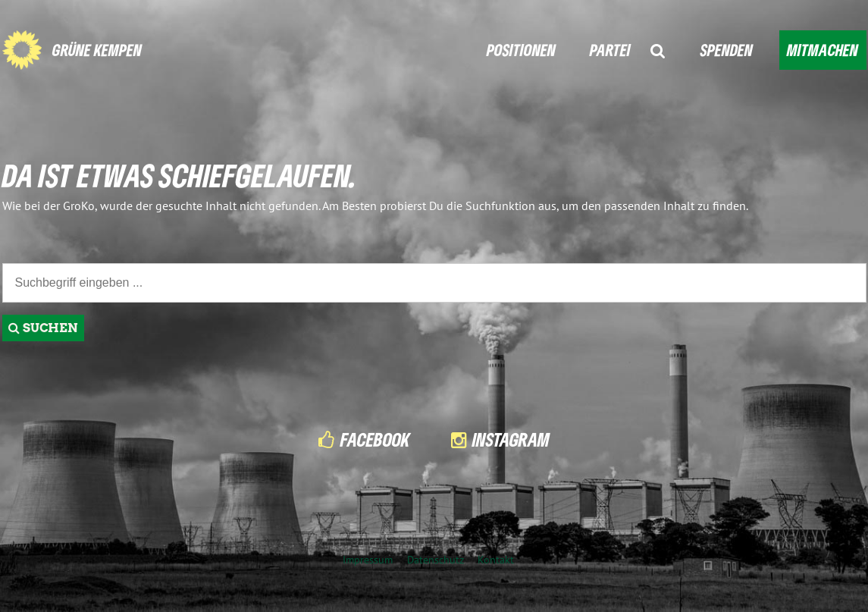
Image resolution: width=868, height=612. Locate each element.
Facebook (375, 439)
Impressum (368, 559)
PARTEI (610, 50)
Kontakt (496, 559)
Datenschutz (436, 559)
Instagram (511, 439)
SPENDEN (727, 50)
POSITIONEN (521, 50)
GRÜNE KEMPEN (97, 50)
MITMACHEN (823, 50)
